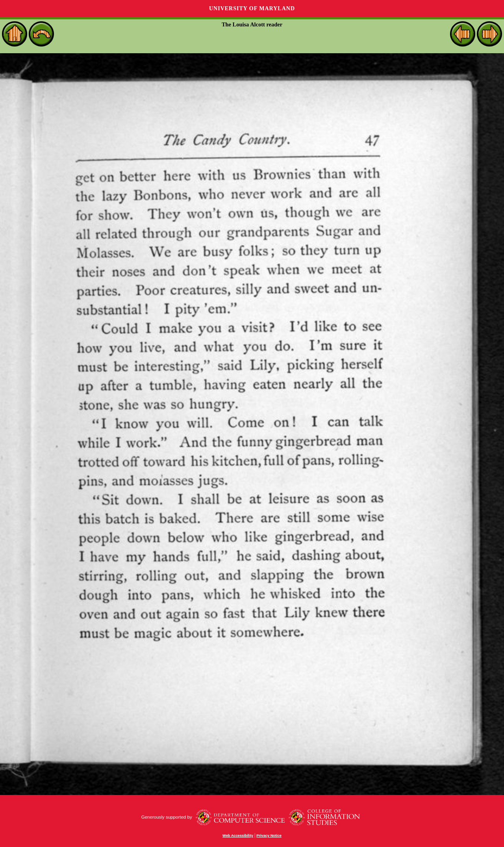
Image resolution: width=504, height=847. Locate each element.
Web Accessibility (238, 836)
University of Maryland (252, 8)
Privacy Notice (269, 836)
